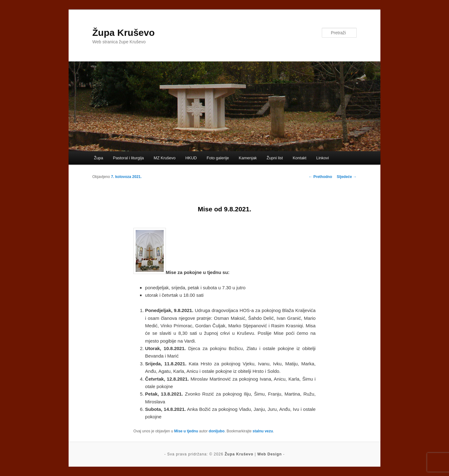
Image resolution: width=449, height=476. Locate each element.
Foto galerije (218, 158)
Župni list (275, 158)
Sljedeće (347, 177)
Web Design (269, 454)
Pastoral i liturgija (128, 158)
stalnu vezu (263, 431)
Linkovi (322, 158)
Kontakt (300, 158)
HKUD (191, 158)
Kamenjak (248, 158)
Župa (99, 158)
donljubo (217, 431)
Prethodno (320, 177)
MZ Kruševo (165, 158)
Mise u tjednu (186, 431)
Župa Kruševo (123, 33)
